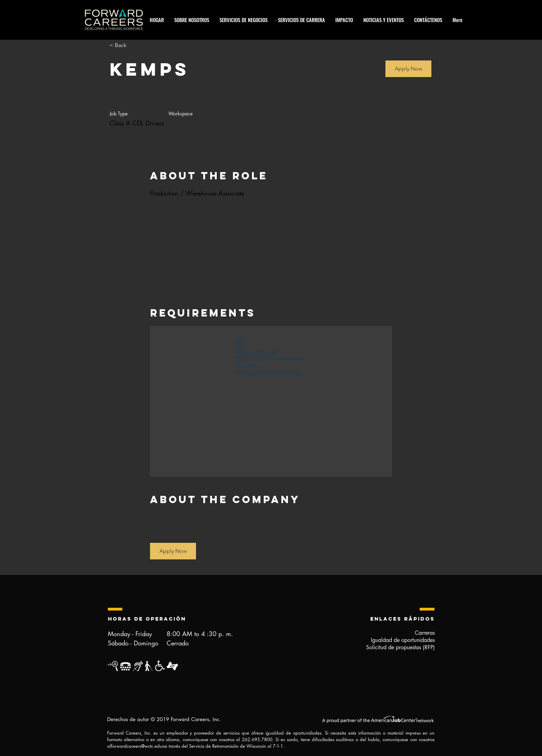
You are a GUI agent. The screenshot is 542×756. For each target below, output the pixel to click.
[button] (408, 69)
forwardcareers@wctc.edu (137, 746)
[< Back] (134, 45)
